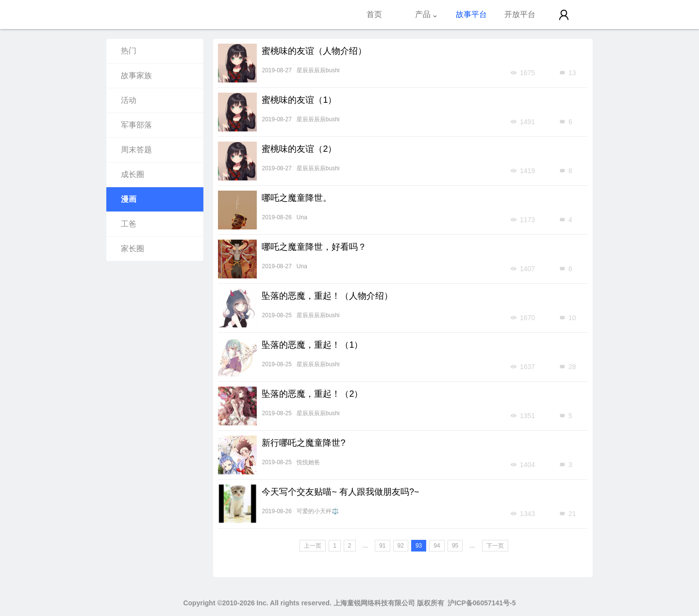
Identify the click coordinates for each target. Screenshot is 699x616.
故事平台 (471, 14)
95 (455, 546)
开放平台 (520, 14)
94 (437, 546)
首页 (374, 14)
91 (382, 546)
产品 (426, 14)
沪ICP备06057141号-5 (482, 603)
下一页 (495, 546)
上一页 (313, 546)
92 (401, 546)
